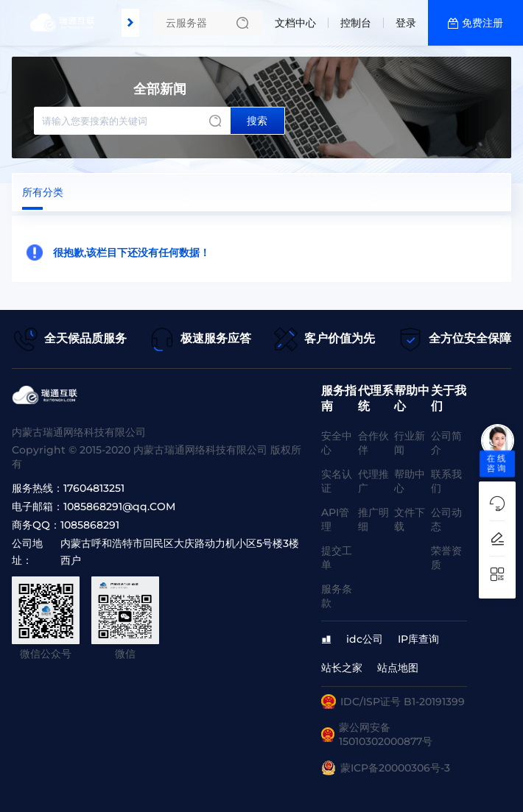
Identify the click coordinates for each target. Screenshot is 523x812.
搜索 (257, 121)
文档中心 (295, 23)
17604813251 (94, 488)
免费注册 (482, 23)
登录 (406, 23)
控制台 (356, 23)
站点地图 (398, 668)
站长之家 (342, 668)
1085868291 (90, 525)
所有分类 (43, 192)
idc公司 (365, 639)
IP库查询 (418, 639)
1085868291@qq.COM (119, 506)
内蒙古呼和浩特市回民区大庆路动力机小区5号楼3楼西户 (180, 552)
